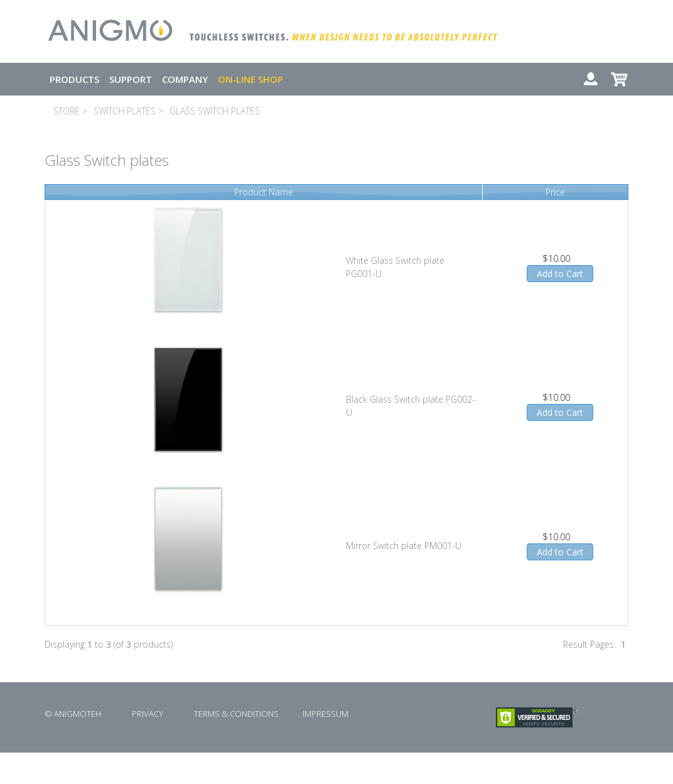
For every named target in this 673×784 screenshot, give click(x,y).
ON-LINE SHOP (250, 79)
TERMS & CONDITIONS (236, 714)
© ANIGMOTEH (73, 714)
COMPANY (185, 79)
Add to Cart (560, 274)
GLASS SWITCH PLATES (215, 111)
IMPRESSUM (326, 714)
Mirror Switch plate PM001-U (404, 546)
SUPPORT (131, 79)
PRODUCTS (74, 79)
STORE (67, 111)
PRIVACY (148, 714)
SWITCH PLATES (125, 111)
